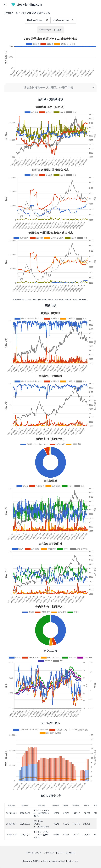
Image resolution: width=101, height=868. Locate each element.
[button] (5, 4)
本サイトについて (34, 853)
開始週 (38, 20)
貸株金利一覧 (11, 13)
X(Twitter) (70, 853)
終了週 (63, 20)
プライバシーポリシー (54, 853)
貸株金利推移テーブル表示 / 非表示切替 (48, 87)
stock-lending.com (27, 4)
